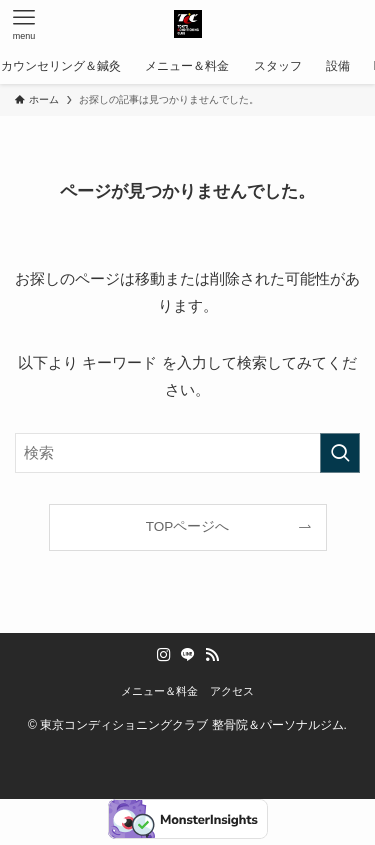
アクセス (232, 691)
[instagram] (164, 655)
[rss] (212, 655)
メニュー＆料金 (159, 691)
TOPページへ (188, 526)
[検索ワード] (187, 453)
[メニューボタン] (24, 24)
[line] (188, 655)
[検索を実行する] (340, 453)
